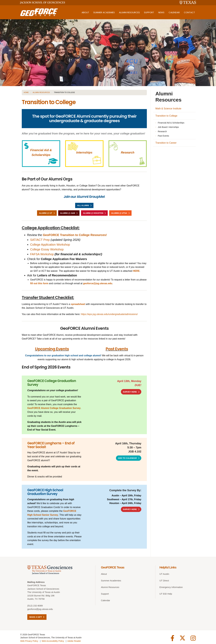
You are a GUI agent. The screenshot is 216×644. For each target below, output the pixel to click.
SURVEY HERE (130, 392)
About (85, 13)
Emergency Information (171, 587)
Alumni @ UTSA (119, 213)
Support (149, 13)
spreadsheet (78, 304)
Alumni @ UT (46, 213)
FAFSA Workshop (42, 254)
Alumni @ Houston (93, 213)
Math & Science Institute (168, 109)
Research (128, 152)
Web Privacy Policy (29, 640)
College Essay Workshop (47, 249)
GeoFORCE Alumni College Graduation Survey (54, 408)
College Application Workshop (50, 245)
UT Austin (164, 574)
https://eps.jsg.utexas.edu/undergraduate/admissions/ (109, 314)
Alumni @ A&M (68, 213)
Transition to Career (166, 143)
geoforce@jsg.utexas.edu (40, 609)
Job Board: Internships (168, 127)
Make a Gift (37, 617)
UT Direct (164, 581)
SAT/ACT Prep (40, 240)
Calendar (174, 13)
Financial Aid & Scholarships (171, 123)
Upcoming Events (52, 349)
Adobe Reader (74, 640)
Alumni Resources (129, 13)
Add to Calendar (127, 458)
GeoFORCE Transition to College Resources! (75, 235)
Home (26, 92)
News (161, 13)
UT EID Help (166, 594)
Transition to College (166, 116)
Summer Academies (104, 13)
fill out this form (39, 283)
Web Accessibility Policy (53, 640)
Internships (84, 152)
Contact (189, 13)
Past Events (117, 349)
